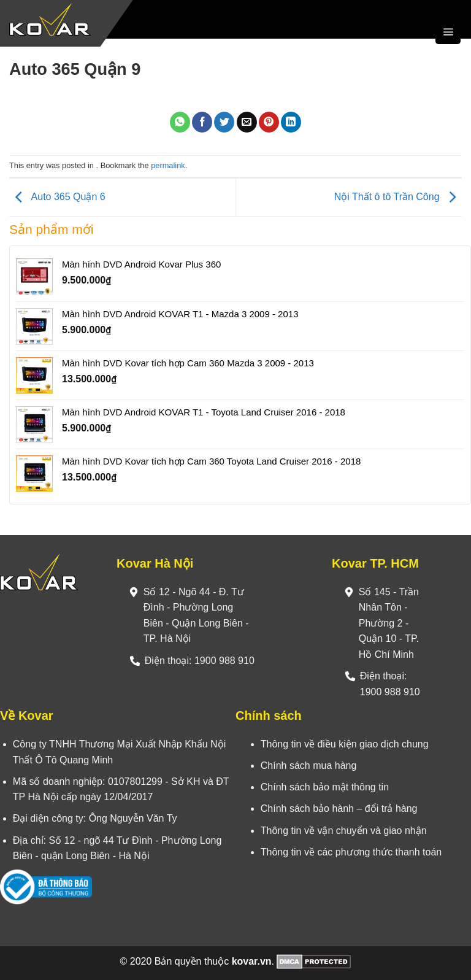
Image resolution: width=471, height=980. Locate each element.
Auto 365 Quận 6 (57, 197)
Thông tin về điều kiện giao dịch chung (345, 744)
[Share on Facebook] (202, 122)
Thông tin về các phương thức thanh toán (351, 852)
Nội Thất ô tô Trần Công (398, 197)
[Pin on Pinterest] (269, 122)
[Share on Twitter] (224, 122)
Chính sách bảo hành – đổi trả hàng (339, 808)
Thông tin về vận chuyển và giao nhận (344, 831)
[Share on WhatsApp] (180, 122)
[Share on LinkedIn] (291, 122)
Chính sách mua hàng (309, 766)
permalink (168, 165)
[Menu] (448, 32)
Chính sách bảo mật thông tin (325, 787)
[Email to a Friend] (247, 122)
